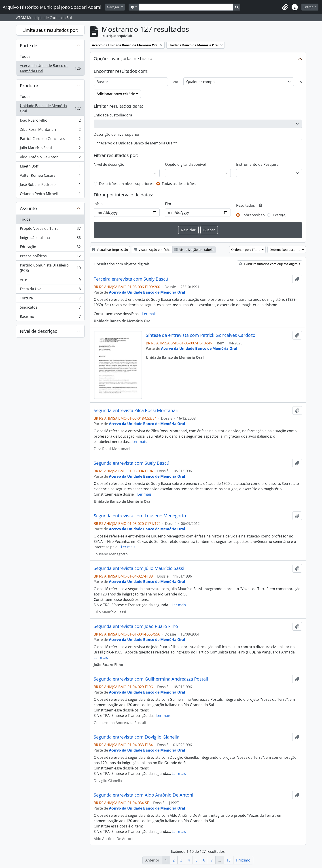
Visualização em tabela (194, 250)
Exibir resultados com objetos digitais (270, 264)
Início (98, 204)
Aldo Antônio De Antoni (50, 158)
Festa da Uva (50, 290)
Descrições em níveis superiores (126, 184)
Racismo (50, 317)
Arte (50, 281)
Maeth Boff (50, 167)
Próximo (243, 860)
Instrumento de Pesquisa (257, 164)
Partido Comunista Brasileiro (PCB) (50, 268)
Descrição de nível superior (117, 134)
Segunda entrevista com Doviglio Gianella (137, 737)
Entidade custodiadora (113, 115)
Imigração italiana (50, 239)
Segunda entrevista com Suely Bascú (131, 463)
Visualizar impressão (110, 250)
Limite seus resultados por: (50, 30)
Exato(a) (280, 215)
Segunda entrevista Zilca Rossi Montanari (136, 410)
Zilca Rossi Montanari (50, 130)
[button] (285, 7)
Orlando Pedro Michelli (50, 195)
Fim (168, 204)
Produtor (29, 86)
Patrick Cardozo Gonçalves (50, 140)
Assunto (28, 208)
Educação (50, 248)
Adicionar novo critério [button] (116, 94)
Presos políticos (50, 257)
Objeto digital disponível (185, 164)
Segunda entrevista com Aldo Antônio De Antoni (143, 795)
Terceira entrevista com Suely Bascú (131, 279)
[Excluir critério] (301, 82)
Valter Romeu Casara (50, 176)
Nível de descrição (39, 331)
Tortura (50, 299)
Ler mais (149, 314)
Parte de (29, 46)
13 (229, 860)
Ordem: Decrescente (285, 250)
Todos (25, 56)
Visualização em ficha (152, 250)
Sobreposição (253, 215)
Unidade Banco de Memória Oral (50, 108)
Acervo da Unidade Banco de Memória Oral (50, 68)
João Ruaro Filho (50, 121)
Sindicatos (50, 308)
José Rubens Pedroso (50, 186)
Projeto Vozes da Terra (50, 229)
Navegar (114, 7)
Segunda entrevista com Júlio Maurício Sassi (139, 568)
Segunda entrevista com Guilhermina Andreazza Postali (151, 679)
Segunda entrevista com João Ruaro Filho (136, 626)
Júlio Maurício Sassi (50, 149)
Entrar (309, 7)
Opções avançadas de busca (123, 59)
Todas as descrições (179, 184)
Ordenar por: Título (246, 250)
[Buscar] (131, 82)
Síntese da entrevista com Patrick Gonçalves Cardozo (201, 335)
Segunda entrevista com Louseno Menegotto (140, 516)
